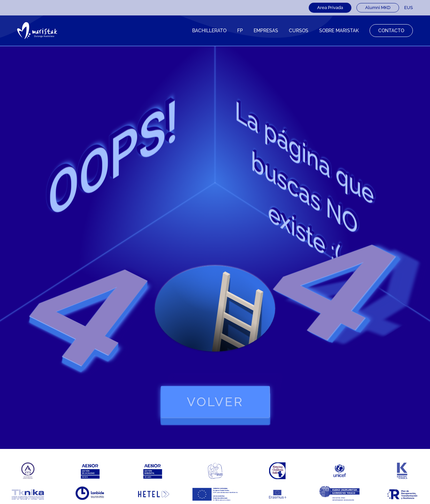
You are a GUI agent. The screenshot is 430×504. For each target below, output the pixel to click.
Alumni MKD (378, 8)
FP (240, 31)
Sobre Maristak (339, 31)
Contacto (391, 31)
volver (215, 402)
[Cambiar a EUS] (408, 8)
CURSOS (299, 31)
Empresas (266, 31)
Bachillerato (209, 31)
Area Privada (330, 8)
